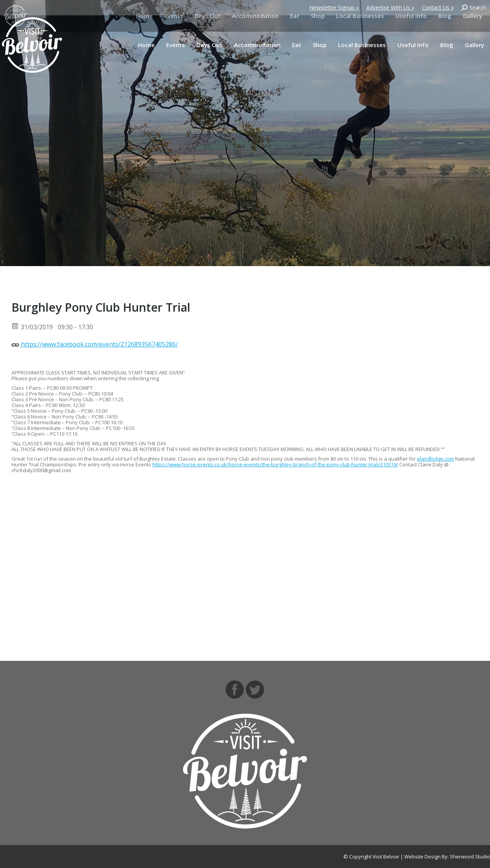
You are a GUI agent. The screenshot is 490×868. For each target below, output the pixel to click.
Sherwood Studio (470, 857)
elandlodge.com (435, 459)
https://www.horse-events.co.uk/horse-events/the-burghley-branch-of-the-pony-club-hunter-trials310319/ (275, 464)
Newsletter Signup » (334, 7)
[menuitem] (146, 45)
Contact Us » (438, 7)
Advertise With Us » (390, 7)
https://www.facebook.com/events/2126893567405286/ (95, 344)
